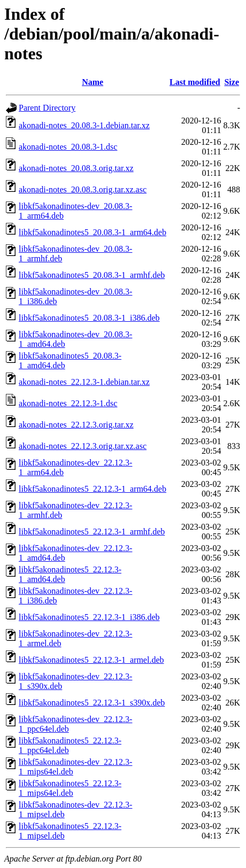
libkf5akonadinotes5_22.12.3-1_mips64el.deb (70, 788)
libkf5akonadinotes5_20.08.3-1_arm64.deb (93, 232)
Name (93, 82)
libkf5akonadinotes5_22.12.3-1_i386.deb (89, 617)
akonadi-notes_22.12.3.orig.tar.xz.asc (83, 446)
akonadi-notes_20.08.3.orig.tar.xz (76, 168)
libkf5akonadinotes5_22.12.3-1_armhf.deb (92, 532)
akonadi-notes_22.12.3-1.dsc (68, 403)
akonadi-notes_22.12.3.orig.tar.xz (76, 425)
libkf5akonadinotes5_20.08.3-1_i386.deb (89, 318)
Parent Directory (47, 108)
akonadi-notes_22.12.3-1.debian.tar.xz (84, 382)
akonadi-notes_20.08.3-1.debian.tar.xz (84, 125)
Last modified (195, 82)
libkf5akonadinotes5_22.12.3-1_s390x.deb (92, 703)
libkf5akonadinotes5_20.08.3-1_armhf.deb (92, 275)
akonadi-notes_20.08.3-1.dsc (68, 147)
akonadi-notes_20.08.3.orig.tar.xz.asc (83, 189)
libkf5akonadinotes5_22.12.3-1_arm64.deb (93, 489)
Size (232, 82)
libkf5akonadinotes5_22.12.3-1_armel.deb (91, 660)
